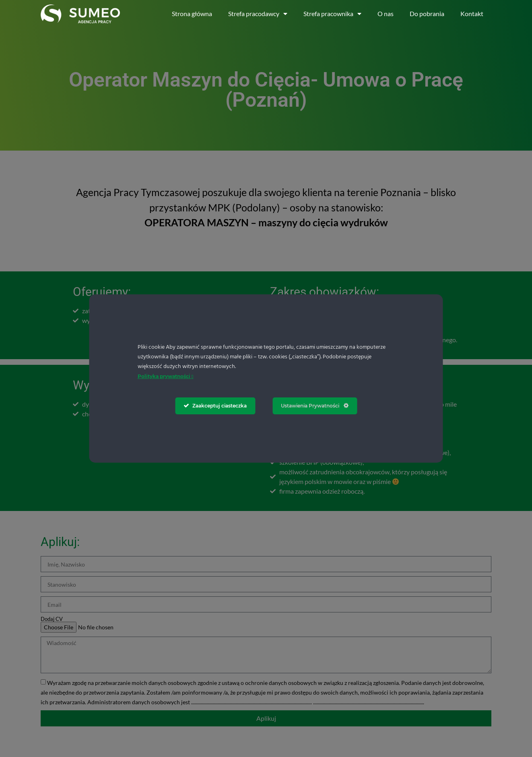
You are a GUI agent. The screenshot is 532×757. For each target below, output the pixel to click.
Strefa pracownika (332, 14)
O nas (386, 13)
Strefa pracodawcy (258, 14)
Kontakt (472, 13)
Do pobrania (427, 13)
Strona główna (192, 13)
